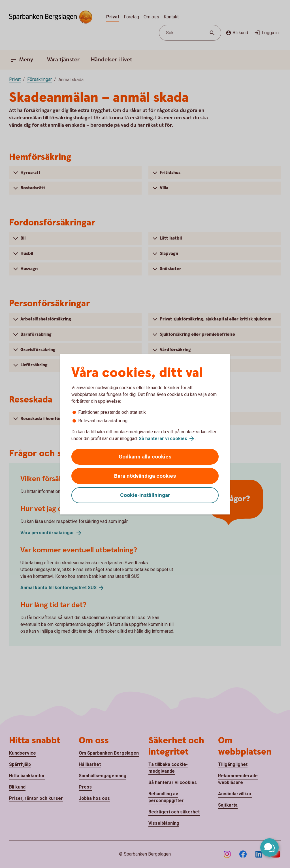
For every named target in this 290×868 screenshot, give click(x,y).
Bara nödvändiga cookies (145, 476)
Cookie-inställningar (145, 495)
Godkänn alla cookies (145, 457)
